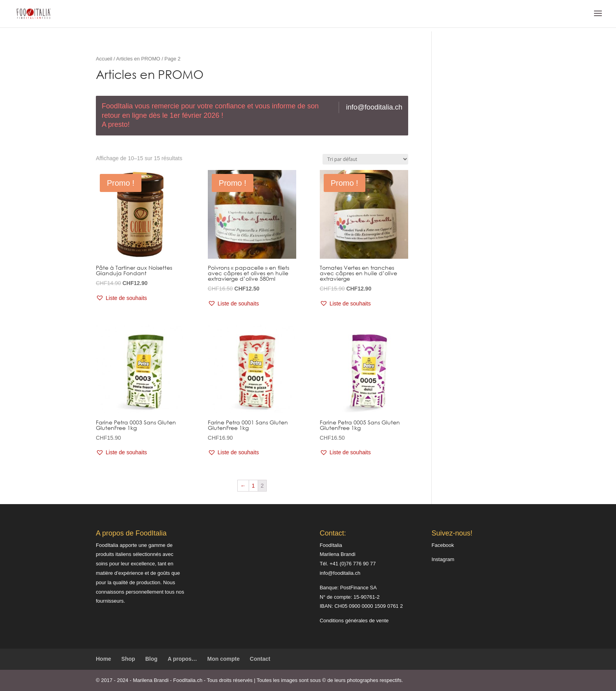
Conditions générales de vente (354, 621)
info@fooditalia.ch (374, 107)
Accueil (104, 59)
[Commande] (365, 159)
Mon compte (224, 659)
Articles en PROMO (138, 59)
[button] (121, 298)
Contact (260, 659)
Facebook (443, 545)
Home (104, 659)
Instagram (443, 559)
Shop (128, 659)
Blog (151, 659)
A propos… (182, 659)
